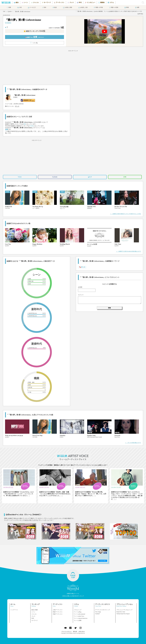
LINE (125, 177)
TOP (4, 11)
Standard (97, 614)
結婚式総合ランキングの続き (17, 186)
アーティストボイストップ (103, 610)
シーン (33, 612)
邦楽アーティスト (58, 612)
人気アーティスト (58, 610)
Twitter (20, 177)
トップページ (14, 610)
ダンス (17, 106)
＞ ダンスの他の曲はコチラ (133, 443)
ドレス (33, 616)
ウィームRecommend (80, 614)
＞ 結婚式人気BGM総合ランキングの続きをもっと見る (126, 214)
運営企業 (75, 631)
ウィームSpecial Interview (81, 618)
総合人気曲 (35, 610)
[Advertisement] (73, 67)
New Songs (98, 612)
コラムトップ (78, 610)
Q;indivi (10, 11)
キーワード (35, 620)
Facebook (55, 177)
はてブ (90, 177)
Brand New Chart (121, 612)
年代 (33, 618)
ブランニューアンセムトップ (124, 610)
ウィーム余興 (78, 620)
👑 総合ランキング (34, 31)
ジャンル (34, 614)
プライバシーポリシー (67, 631)
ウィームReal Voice (79, 616)
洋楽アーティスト (58, 614)
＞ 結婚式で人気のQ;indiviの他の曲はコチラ (129, 251)
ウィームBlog (78, 612)
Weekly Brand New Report (123, 614)
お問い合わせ (82, 631)
